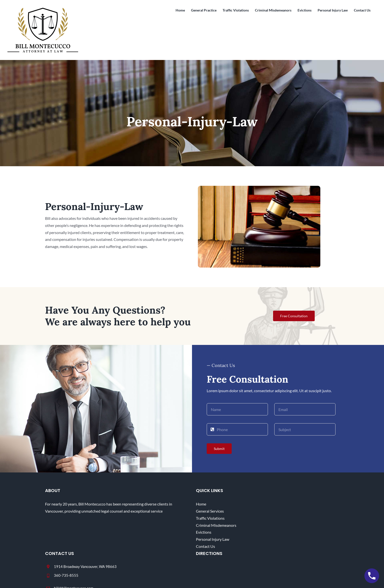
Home (201, 504)
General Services (210, 511)
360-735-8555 (66, 575)
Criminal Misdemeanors (216, 525)
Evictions (204, 532)
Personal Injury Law (213, 539)
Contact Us (205, 546)
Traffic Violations (210, 518)
